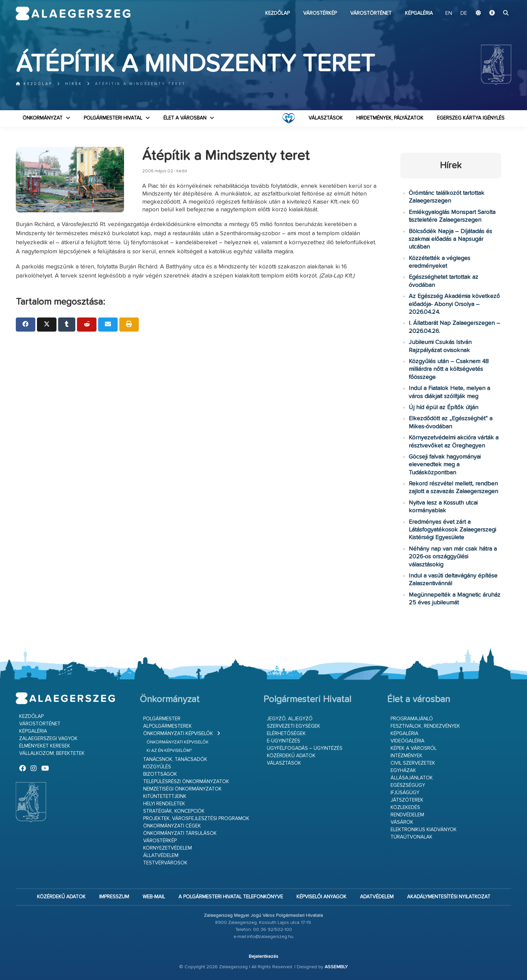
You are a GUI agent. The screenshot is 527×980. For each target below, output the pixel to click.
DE (464, 13)
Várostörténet (371, 13)
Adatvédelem (377, 897)
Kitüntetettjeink (165, 796)
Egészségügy (408, 785)
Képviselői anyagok (321, 897)
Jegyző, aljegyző (290, 719)
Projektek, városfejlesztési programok (196, 819)
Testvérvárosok (165, 863)
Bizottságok (160, 774)
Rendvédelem (407, 815)
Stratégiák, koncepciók (174, 811)
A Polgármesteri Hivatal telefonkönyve (231, 897)
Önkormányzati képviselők (178, 734)
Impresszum (114, 897)
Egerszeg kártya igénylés (471, 118)
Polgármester (162, 719)
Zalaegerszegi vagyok (48, 739)
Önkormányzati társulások (180, 833)
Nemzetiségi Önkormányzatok (183, 789)
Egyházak (403, 771)
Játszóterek (407, 800)
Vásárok (402, 822)
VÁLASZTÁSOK (326, 118)
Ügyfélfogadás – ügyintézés (305, 748)
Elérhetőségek (286, 734)
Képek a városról (414, 748)
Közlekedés (405, 807)
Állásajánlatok (412, 778)
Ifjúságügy (405, 793)
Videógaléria (408, 741)
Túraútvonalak (412, 837)
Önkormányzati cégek (172, 826)
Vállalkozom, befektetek (52, 753)
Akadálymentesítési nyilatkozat (449, 897)
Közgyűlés (157, 767)
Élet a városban (185, 118)
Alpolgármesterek (168, 726)
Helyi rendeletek (164, 804)
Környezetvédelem (168, 848)
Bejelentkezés (263, 956)
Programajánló (412, 719)
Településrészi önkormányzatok (186, 782)
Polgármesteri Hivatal (113, 118)
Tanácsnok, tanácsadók (175, 759)
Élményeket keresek (45, 746)
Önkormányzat (43, 118)
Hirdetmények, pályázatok (390, 118)
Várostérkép (320, 13)
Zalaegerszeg (73, 13)
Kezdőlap (277, 13)
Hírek (74, 84)
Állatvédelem (161, 856)
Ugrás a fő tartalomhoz (494, 3)
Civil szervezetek (413, 763)
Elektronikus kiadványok (424, 830)
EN (449, 13)
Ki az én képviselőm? (169, 751)
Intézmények (407, 756)
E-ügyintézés (283, 741)
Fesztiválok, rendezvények (425, 726)
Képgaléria (419, 13)
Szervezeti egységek (294, 726)
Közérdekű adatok (291, 756)
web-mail (154, 897)
